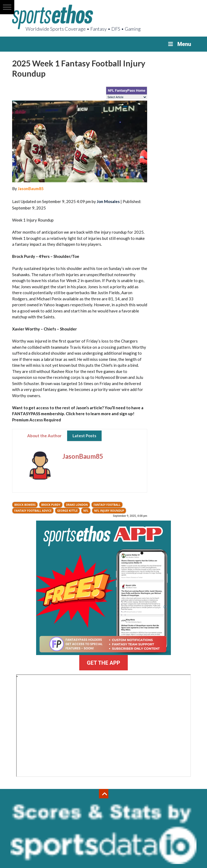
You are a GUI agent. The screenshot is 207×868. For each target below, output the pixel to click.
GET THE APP (103, 663)
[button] (7, 7)
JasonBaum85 (31, 188)
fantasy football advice (33, 511)
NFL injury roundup (109, 511)
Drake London (77, 505)
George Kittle (67, 511)
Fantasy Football (107, 505)
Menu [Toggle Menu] (179, 44)
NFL (86, 511)
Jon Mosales (108, 201)
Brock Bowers (25, 505)
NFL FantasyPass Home (127, 90)
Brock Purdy (51, 505)
